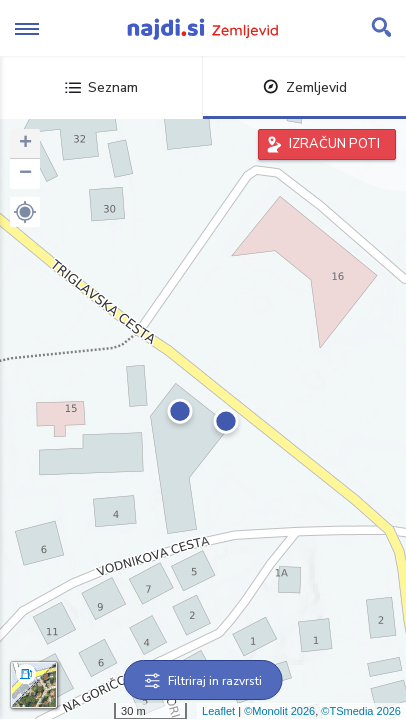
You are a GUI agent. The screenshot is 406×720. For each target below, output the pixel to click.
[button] (25, 212)
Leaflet (218, 711)
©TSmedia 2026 (361, 711)
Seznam (101, 87)
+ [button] (25, 144)
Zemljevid (305, 87)
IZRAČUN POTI (334, 144)
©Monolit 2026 (279, 711)
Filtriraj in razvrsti (203, 681)
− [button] (25, 174)
